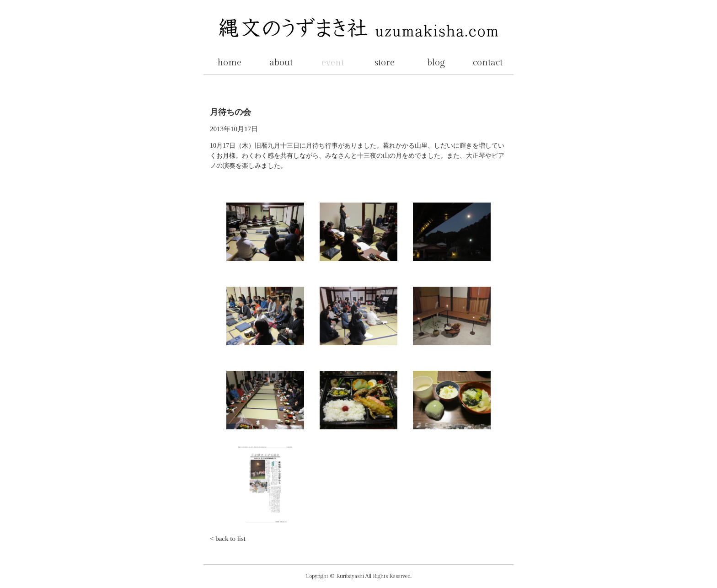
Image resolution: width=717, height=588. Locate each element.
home (230, 63)
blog (436, 63)
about (281, 63)
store (385, 63)
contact (488, 63)
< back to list (228, 539)
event (333, 63)
